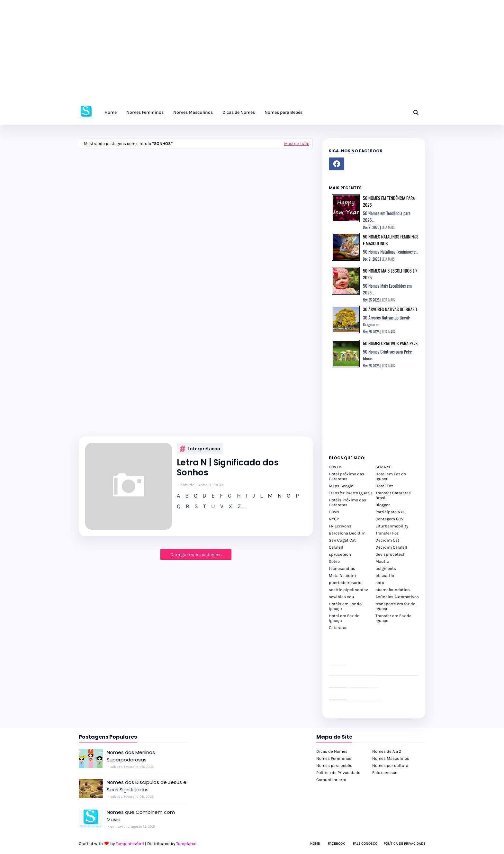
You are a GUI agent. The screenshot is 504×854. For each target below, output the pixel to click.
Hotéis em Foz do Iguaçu (345, 606)
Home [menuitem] (111, 112)
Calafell (336, 547)
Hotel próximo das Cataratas (346, 476)
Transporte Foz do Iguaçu (368, 700)
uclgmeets (386, 568)
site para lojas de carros (331, 664)
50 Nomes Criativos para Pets (390, 343)
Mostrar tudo (297, 144)
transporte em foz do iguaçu (395, 606)
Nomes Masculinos (391, 758)
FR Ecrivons (340, 526)
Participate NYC (390, 512)
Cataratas (338, 628)
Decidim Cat (387, 540)
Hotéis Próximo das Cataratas (347, 502)
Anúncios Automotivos (397, 597)
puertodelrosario (345, 583)
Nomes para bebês (334, 765)
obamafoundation (393, 590)
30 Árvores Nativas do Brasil (390, 309)
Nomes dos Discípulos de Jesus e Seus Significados (147, 786)
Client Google (350, 687)
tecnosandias (342, 568)
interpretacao (200, 449)
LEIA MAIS (388, 227)
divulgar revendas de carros (336, 664)
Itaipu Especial (378, 700)
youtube (330, 700)
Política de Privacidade (338, 773)
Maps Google (341, 486)
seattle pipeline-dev (348, 590)
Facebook (336, 844)
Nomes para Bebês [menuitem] (283, 112)
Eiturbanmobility (392, 526)
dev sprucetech (391, 554)
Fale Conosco (365, 844)
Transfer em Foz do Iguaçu (393, 618)
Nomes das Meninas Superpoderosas (131, 756)
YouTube (348, 687)
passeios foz (376, 675)
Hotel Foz (384, 486)
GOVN (334, 512)
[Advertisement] (193, 55)
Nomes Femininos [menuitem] (145, 112)
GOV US (336, 467)
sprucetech (340, 554)
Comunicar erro (331, 780)
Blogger (383, 505)
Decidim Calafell (391, 547)
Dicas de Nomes (332, 751)
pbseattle (385, 575)
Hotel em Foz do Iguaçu (391, 476)
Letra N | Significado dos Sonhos (228, 468)
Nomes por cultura (390, 765)
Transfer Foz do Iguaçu (363, 700)
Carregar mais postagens (196, 555)
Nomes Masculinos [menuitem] (193, 112)
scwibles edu (342, 597)
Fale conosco (385, 773)
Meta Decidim (342, 575)
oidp (380, 583)
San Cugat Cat (342, 540)
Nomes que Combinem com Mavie (141, 816)
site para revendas (346, 664)
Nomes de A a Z (387, 751)
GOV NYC (383, 467)
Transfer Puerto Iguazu (350, 493)
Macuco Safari (372, 700)
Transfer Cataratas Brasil (393, 495)
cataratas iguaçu (348, 700)
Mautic (382, 561)
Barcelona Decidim (347, 533)
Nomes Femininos (334, 758)
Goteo (334, 561)
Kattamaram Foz (375, 700)
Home (315, 844)
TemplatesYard (130, 844)
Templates (186, 844)
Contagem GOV (389, 519)
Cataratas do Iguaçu (381, 700)
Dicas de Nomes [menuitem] (239, 112)
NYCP (334, 519)
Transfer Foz (387, 533)
